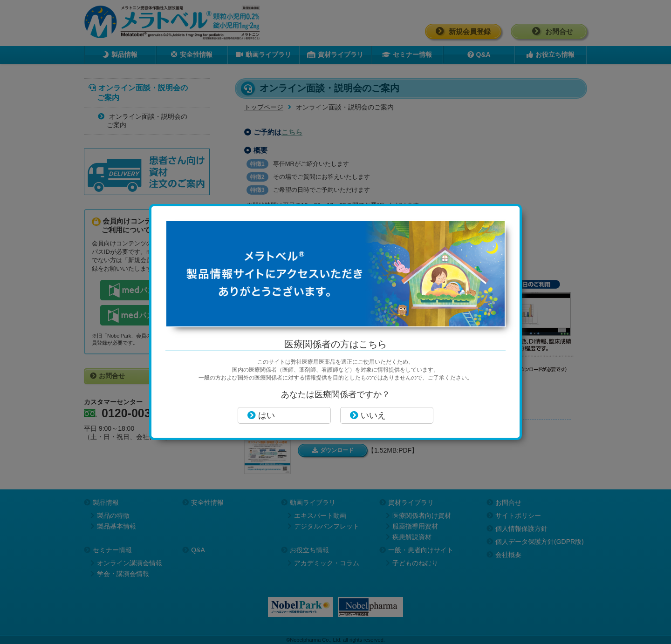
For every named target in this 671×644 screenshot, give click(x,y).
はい (261, 415)
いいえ (368, 415)
